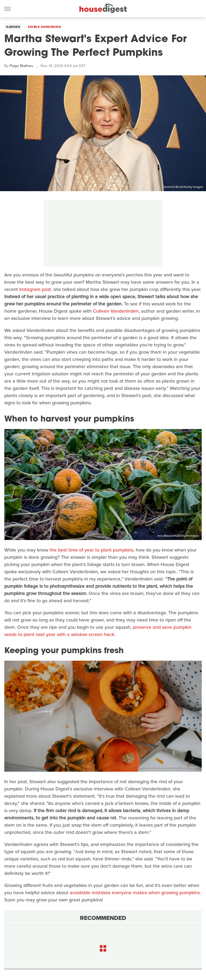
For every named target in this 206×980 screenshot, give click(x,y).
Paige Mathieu (21, 66)
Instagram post (35, 289)
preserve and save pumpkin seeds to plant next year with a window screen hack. (98, 631)
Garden (13, 27)
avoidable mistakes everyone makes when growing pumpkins (135, 893)
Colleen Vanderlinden (116, 311)
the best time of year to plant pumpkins (91, 550)
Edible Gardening (45, 27)
